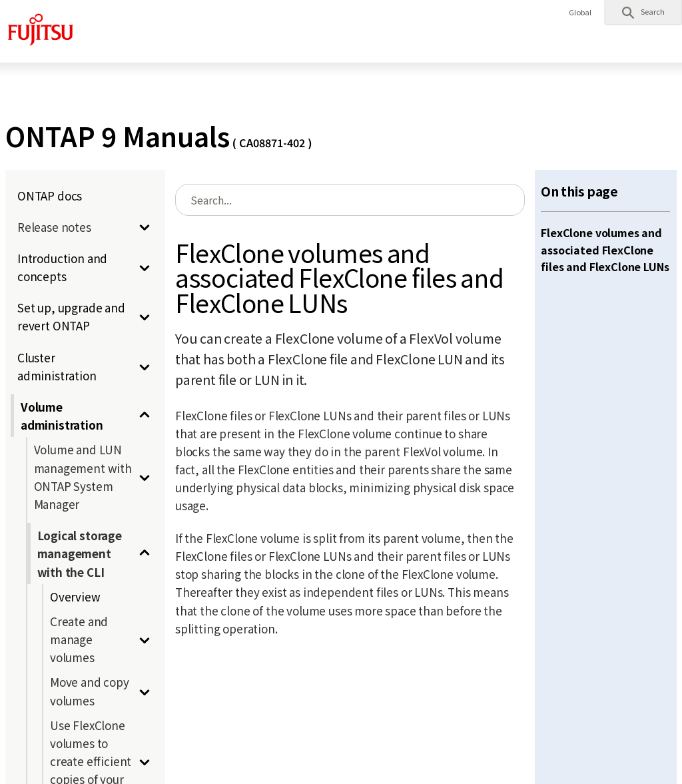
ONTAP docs (50, 196)
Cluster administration (57, 366)
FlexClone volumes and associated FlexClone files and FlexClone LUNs (605, 249)
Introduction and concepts (62, 267)
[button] (643, 12)
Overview (75, 596)
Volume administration (62, 416)
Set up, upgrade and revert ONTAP (71, 316)
